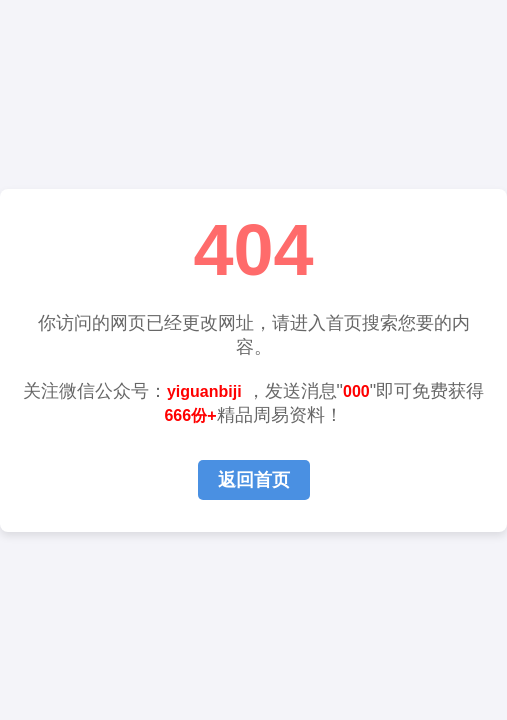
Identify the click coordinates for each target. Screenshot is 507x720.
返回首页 (254, 480)
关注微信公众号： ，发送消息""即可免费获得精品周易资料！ (253, 403)
